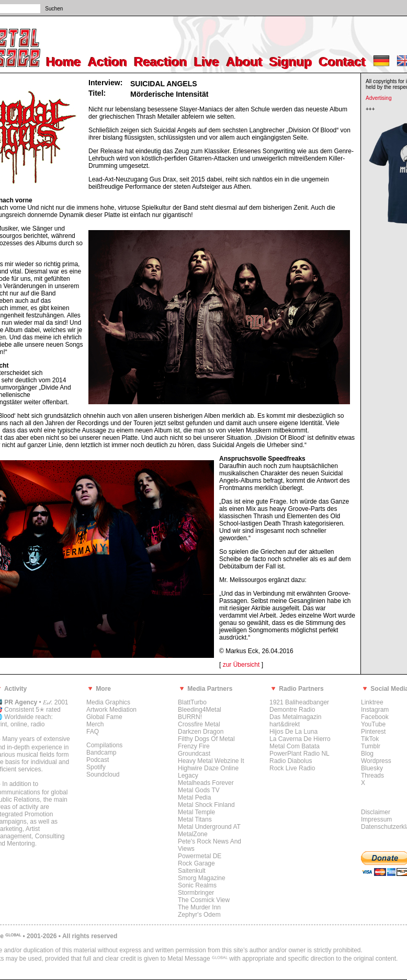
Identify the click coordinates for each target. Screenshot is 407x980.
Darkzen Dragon (201, 732)
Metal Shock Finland (206, 805)
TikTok (370, 739)
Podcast (98, 760)
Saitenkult (192, 871)
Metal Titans (195, 819)
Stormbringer (196, 893)
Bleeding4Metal (200, 710)
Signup (291, 62)
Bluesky (372, 768)
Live (207, 62)
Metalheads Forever (206, 783)
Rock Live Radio (292, 768)
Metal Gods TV (199, 790)
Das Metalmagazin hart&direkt (295, 721)
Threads (372, 776)
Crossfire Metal (199, 724)
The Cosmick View (204, 900)
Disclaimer (376, 812)
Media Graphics (108, 702)
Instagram (375, 710)
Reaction (161, 62)
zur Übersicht (241, 665)
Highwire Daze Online (208, 768)
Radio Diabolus (291, 761)
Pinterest (373, 732)
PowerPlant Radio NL (299, 754)
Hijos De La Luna (293, 732)
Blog (367, 754)
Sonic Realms (197, 885)
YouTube (373, 724)
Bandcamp (101, 753)
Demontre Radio (292, 710)
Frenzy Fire (194, 746)
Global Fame (104, 717)
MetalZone (193, 834)
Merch (95, 724)
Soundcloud (103, 774)
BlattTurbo (192, 702)
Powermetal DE (200, 856)
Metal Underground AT (209, 827)
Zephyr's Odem (199, 915)
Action (108, 62)
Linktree (372, 702)
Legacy (188, 776)
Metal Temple (196, 812)
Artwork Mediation (111, 710)
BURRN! (190, 717)
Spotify (96, 767)
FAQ (93, 732)
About (245, 62)
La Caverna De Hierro (300, 739)
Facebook (375, 717)
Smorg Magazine (202, 878)
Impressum (376, 819)
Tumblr (371, 746)
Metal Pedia (194, 797)
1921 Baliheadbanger (299, 702)
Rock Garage (196, 863)
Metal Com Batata (295, 746)
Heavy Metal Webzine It (211, 761)
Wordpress (376, 761)
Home (64, 62)
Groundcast (194, 754)
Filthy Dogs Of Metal (206, 739)
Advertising (378, 98)
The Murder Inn (199, 907)
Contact (342, 62)
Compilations (104, 745)
